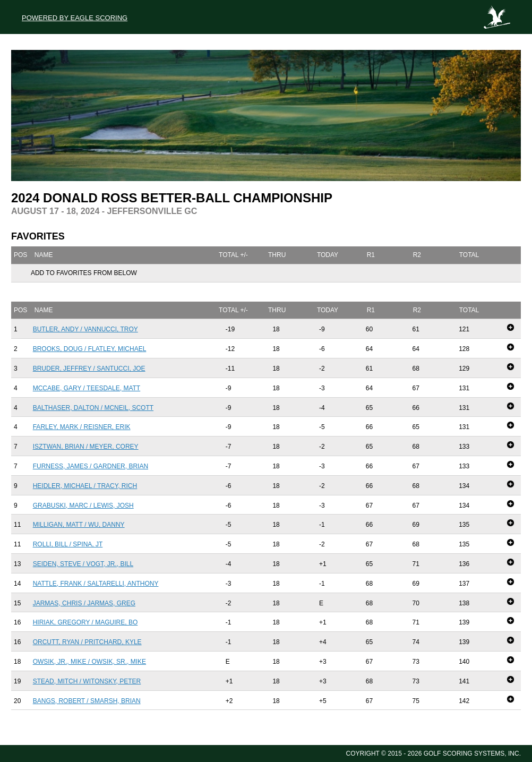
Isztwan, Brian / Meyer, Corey (86, 447)
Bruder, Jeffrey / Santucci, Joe (89, 369)
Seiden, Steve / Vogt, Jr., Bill (83, 564)
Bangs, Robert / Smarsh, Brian (87, 701)
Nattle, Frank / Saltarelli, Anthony (96, 584)
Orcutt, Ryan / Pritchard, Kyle (87, 642)
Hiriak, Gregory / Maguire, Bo (85, 622)
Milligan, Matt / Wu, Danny (79, 525)
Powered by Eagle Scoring (75, 18)
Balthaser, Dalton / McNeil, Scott (93, 408)
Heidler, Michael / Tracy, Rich (85, 486)
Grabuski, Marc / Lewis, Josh (83, 506)
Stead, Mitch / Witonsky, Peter (87, 681)
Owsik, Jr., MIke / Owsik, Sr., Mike (89, 662)
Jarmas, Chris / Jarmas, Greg (84, 603)
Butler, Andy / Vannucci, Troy (85, 329)
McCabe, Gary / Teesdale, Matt (87, 388)
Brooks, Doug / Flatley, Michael (90, 349)
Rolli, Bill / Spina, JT (68, 544)
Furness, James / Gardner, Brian (91, 466)
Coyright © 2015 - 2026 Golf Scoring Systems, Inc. (434, 754)
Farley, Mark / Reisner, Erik (82, 427)
